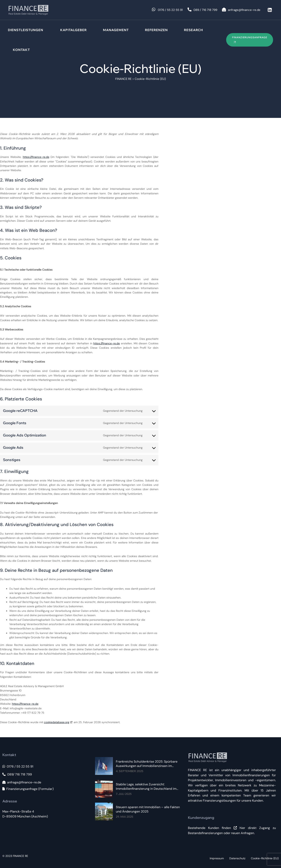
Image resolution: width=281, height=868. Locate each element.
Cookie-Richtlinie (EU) (265, 858)
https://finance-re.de (36, 157)
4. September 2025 (130, 771)
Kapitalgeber (73, 30)
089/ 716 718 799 (17, 774)
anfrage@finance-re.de (22, 782)
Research (193, 30)
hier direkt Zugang (252, 828)
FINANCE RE (20, 856)
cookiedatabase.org (57, 722)
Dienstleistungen (26, 30)
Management (116, 30)
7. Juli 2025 (124, 794)
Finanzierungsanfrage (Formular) (28, 789)
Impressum (217, 858)
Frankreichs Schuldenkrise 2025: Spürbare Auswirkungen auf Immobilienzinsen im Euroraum (147, 764)
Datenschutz (237, 858)
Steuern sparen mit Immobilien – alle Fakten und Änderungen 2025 (148, 809)
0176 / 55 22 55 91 (18, 766)
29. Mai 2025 (124, 817)
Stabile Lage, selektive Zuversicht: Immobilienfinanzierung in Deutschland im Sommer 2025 (146, 787)
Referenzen (156, 30)
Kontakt (21, 50)
